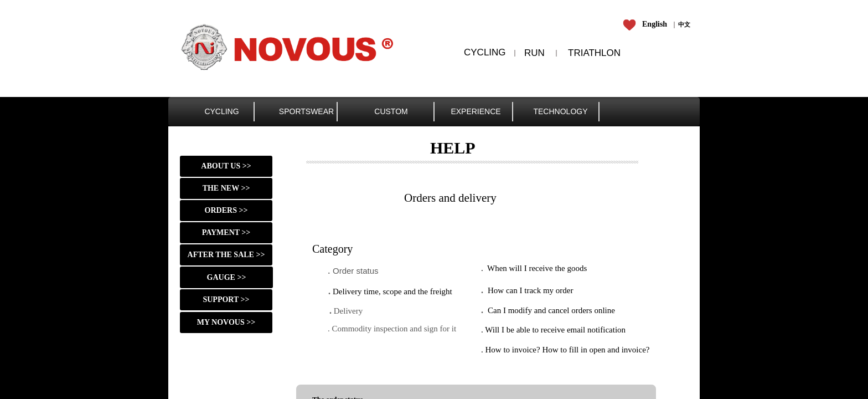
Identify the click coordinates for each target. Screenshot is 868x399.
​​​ (684, 24)
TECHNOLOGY (560, 111)
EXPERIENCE (476, 111)
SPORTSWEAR (306, 111)
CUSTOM (391, 111)
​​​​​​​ (647, 24)
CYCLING (221, 111)
